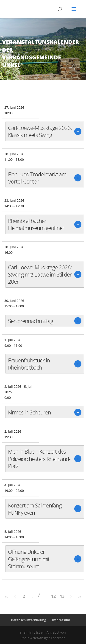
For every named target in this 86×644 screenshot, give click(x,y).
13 (62, 596)
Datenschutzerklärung (29, 620)
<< (6, 597)
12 (53, 596)
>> (80, 597)
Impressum (61, 620)
